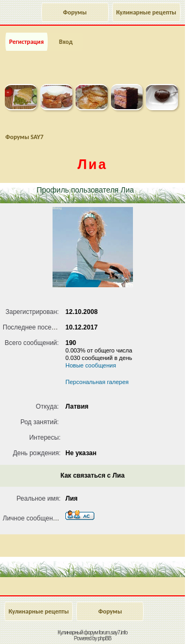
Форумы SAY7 (24, 137)
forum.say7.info (113, 632)
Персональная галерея (97, 382)
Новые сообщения (91, 365)
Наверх (142, 624)
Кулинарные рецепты (146, 12)
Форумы (75, 12)
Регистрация (27, 42)
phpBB (104, 638)
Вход (66, 42)
